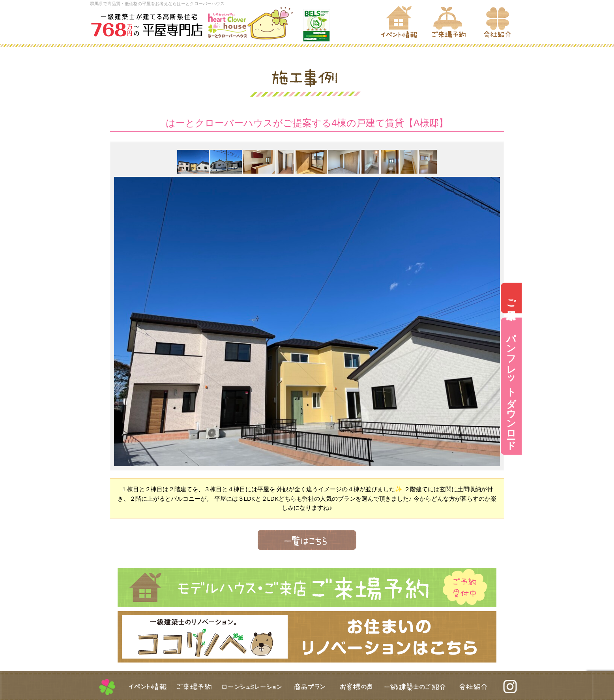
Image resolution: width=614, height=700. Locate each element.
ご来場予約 (604, 298)
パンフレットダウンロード (604, 386)
